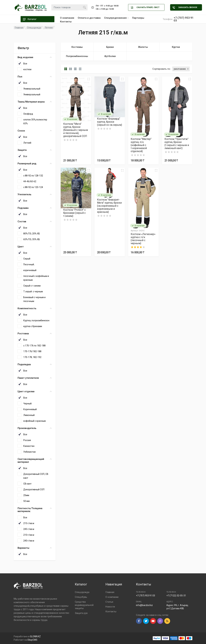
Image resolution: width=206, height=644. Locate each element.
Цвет (35, 247)
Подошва (35, 208)
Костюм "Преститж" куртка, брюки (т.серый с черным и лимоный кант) (177, 144)
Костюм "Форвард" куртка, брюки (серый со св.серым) (110, 122)
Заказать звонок (185, 7)
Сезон (35, 131)
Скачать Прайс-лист (145, 7)
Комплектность (35, 308)
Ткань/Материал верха (35, 102)
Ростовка (35, 334)
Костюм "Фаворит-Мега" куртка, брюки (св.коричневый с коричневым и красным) (109, 206)
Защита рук (81, 613)
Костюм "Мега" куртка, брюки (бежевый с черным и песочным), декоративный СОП (76, 130)
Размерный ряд (35, 164)
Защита (35, 150)
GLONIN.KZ (35, 636)
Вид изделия (35, 57)
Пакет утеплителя (35, 378)
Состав (35, 221)
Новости (110, 607)
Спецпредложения (116, 18)
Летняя (49, 28)
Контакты (66, 22)
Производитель (35, 428)
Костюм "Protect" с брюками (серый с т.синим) (74, 213)
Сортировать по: (162, 69)
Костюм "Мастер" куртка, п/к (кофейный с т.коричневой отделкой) (141, 145)
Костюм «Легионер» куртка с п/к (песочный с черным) (143, 239)
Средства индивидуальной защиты (84, 605)
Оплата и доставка (89, 18)
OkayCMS (32, 640)
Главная (110, 592)
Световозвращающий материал (35, 461)
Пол (35, 77)
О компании (67, 18)
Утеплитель (35, 194)
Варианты (35, 548)
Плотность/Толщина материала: (35, 510)
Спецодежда (82, 592)
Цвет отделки (35, 391)
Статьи (109, 602)
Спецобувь (81, 597)
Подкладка (35, 364)
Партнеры (138, 18)
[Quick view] (89, 79)
